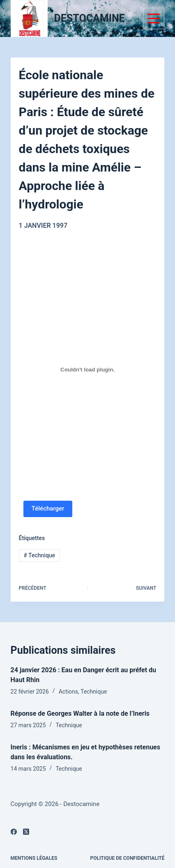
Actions (68, 692)
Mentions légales (34, 858)
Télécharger (48, 508)
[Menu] (154, 18)
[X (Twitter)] (26, 832)
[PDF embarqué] (88, 370)
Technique (39, 555)
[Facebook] (14, 832)
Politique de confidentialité (128, 858)
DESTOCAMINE (90, 18)
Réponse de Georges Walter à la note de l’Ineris (80, 713)
